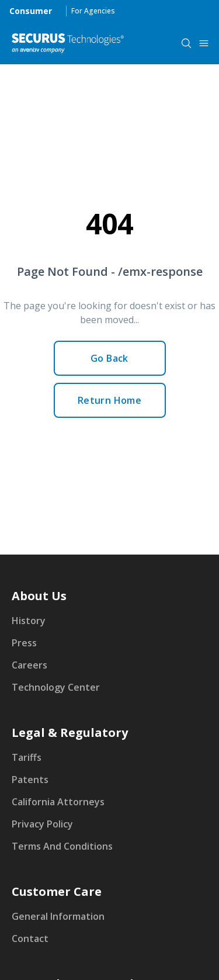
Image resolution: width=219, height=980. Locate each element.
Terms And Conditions (62, 846)
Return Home (109, 400)
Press (24, 643)
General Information (58, 916)
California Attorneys (58, 802)
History (29, 621)
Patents (30, 780)
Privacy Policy (42, 824)
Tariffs (27, 757)
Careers (29, 665)
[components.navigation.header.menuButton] (204, 43)
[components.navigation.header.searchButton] (186, 43)
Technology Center (56, 687)
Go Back (109, 358)
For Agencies (93, 11)
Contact (30, 939)
